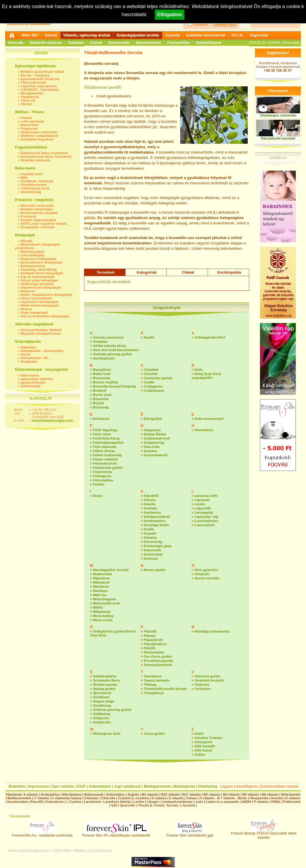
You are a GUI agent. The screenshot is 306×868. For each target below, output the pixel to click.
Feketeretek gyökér (108, 468)
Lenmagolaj (204, 512)
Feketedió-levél (105, 463)
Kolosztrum (55, 802)
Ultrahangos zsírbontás (39, 132)
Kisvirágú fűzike (156, 525)
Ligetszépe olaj (206, 517)
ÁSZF (81, 786)
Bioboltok (17, 786)
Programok (29, 128)
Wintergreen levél (107, 734)
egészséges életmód (37, 379)
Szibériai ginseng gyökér (112, 710)
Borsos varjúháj (105, 382)
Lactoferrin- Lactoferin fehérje (107, 802)
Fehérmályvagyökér (108, 443)
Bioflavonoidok (19, 798)
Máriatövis (101, 587)
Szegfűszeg (102, 705)
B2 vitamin (212, 794)
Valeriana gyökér (208, 676)
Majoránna (101, 578)
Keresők (16, 43)
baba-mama (30, 375)
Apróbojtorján (104, 358)
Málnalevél (101, 582)
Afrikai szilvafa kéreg (109, 346)
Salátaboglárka (105, 676)
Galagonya (152, 430)
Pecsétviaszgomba (158, 661)
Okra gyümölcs (206, 570)
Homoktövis (204, 430)
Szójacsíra (101, 718)
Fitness (26, 118)
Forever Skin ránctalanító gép (190, 834)
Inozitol (277, 798)
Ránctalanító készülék (278, 138)
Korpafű (150, 533)
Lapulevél (202, 500)
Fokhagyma (102, 476)
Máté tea (100, 595)
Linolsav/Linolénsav (177, 802)
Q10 (114, 805)
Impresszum (39, 786)
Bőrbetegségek (32, 252)
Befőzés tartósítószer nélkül (42, 72)
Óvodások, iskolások (37, 181)
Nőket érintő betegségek (40, 305)
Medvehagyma (104, 599)
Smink (26, 354)
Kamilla (150, 504)
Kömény (150, 538)
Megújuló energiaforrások (41, 333)
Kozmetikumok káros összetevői (46, 157)
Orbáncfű (202, 574)
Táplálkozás (30, 97)
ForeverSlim (178, 43)
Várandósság (31, 192)
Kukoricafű (152, 550)
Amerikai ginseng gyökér (113, 354)
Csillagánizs (153, 386)
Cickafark (151, 370)
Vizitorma (202, 685)
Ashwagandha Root (210, 337)
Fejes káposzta (105, 447)
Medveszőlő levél (106, 603)
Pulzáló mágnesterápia (38, 220)
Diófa (199, 370)
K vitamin (293, 798)
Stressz (26, 309)
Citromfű (151, 374)
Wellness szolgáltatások (39, 136)
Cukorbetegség (33, 255)
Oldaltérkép (208, 786)
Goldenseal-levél (157, 438)
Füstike (99, 484)
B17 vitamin (192, 794)
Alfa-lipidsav (72, 794)
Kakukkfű (151, 496)
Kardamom (152, 512)
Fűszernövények (33, 82)
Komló (149, 529)
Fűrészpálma (103, 480)
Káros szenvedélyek (36, 298)
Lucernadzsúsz (206, 521)
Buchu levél (102, 395)
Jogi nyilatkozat (127, 786)
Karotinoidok (17, 802)
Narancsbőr (119, 43)
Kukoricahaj (153, 554)
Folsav (192, 798)
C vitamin (42, 798)
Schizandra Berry (106, 680)
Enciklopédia (229, 272)
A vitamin (31, 794)
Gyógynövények (167, 308)
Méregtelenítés (32, 93)
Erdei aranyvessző (209, 419)
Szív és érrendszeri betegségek (45, 316)
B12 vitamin (170, 794)
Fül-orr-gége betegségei (39, 280)
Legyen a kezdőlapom (239, 786)
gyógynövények (33, 382)
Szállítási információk (206, 35)
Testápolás (29, 362)
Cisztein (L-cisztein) (133, 798)
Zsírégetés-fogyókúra (37, 139)
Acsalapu (100, 342)
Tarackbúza (153, 676)
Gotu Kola (152, 447)
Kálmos (150, 500)
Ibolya (98, 496)
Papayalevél (153, 640)
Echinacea (101, 419)
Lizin (199, 802)
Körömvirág (153, 542)
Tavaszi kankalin (157, 680)
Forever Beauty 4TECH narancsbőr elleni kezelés (264, 834)
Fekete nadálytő (105, 459)
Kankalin (151, 508)
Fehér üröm (102, 434)
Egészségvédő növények (40, 79)
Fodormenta (102, 472)
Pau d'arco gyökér (158, 656)
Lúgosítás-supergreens (39, 86)
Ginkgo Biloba (155, 434)
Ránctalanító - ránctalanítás (42, 351)
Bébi (24, 177)
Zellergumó (203, 742)
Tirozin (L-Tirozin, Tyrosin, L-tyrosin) (167, 805)
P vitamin (261, 802)
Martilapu (100, 591)
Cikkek (96, 43)
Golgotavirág (154, 443)
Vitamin (27, 104)
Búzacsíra (101, 399)
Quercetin (127, 805)
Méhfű (98, 607)
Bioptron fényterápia (37, 209)
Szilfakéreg (102, 714)
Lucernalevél (205, 525)
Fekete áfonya (104, 451)
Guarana (150, 451)
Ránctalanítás (149, 43)
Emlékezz (201, 25)
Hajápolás (28, 347)
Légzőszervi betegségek (40, 302)
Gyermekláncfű (156, 455)
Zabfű (199, 734)
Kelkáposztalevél (157, 517)
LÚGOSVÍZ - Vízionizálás (40, 90)
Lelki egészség (32, 121)
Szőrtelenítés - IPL (35, 358)
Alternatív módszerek (37, 206)
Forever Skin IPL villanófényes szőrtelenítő (116, 834)
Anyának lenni (32, 174)
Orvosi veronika (207, 578)
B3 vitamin (231, 794)
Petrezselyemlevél (158, 665)
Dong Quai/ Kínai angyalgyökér (206, 376)
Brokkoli (100, 391)
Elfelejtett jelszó (225, 25)
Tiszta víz (28, 100)
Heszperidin (260, 798)
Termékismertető (34, 185)
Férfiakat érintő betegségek (42, 273)
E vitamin (176, 798)
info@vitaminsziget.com (52, 421)
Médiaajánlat (184, 786)
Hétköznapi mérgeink (37, 284)
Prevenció (29, 216)
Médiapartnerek (157, 786)
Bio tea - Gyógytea (35, 75)
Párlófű (149, 648)
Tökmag (150, 685)
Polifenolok (292, 802)
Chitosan (91, 798)
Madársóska (102, 574)
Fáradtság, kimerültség (39, 270)
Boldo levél (102, 374)
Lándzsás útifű (206, 496)
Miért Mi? (30, 35)
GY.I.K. (238, 35)
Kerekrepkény (155, 521)
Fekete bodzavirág (107, 455)
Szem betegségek (34, 313)
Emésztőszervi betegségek (42, 262)
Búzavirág (101, 407)
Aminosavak (94, 794)
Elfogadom (170, 14)
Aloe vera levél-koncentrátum (116, 350)
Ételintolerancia (33, 266)
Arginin (133, 794)
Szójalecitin (102, 722)
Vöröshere (203, 689)
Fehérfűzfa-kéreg (106, 438)
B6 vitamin (270, 794)
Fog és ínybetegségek (38, 277)
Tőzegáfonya (154, 693)
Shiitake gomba (105, 685)
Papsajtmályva (155, 644)
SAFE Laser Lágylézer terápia (44, 223)
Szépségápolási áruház (138, 35)
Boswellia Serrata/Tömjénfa (114, 386)
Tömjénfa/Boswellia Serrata (165, 689)
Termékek (105, 272)
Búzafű (98, 403)
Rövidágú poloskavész (212, 631)
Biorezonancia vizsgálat (39, 213)
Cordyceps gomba (158, 378)
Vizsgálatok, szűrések (38, 227)
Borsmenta (101, 378)
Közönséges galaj (158, 546)
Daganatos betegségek (39, 259)
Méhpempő (102, 612)
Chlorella (108, 798)
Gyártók (173, 35)
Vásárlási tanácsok (35, 160)
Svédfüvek (101, 697)
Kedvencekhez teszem (280, 786)
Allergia (26, 241)
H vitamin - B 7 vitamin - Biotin (223, 798)
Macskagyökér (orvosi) (111, 570)
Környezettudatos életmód (41, 330)
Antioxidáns (115, 794)
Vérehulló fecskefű (209, 680)
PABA (276, 802)
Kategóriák (147, 272)
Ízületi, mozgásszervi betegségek (46, 295)
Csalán (149, 382)
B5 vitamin (251, 794)
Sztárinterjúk (31, 386)
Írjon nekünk (63, 786)
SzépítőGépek (209, 43)
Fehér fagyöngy (105, 430)
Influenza (28, 291)
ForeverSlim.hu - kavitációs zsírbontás (42, 834)
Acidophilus (50, 794)
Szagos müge (104, 701)
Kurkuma (151, 558)
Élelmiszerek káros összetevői (44, 153)
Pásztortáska (154, 652)
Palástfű (150, 631)
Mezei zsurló (103, 620)
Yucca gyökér (154, 734)
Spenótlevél (102, 693)
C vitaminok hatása (67, 798)
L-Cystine (74, 802)
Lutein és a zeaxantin (222, 802)
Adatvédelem (100, 786)
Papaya (150, 636)
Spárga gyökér (104, 689)
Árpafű (149, 337)
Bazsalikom (102, 370)
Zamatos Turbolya (209, 738)
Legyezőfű (203, 508)
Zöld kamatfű (205, 746)
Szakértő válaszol (45, 43)
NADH (246, 802)
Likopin (153, 802)
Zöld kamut (203, 750)
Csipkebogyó (154, 391)
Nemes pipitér (155, 570)
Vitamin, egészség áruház (87, 35)
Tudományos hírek (35, 188)
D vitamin (159, 798)
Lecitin (200, 504)
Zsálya (200, 754)
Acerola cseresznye (108, 337)
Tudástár (76, 43)
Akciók (51, 35)
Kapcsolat (259, 35)
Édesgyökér (153, 419)
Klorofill (36, 802)
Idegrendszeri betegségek (41, 287)
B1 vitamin (150, 794)
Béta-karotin (291, 794)
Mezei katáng (103, 616)
